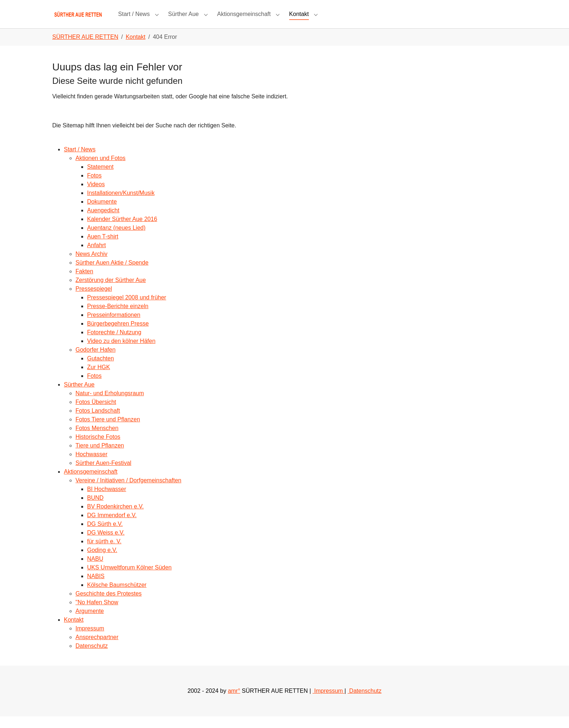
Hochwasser (91, 466)
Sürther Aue (79, 396)
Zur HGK (99, 379)
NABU (95, 570)
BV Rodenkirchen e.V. (115, 518)
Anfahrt (97, 257)
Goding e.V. (102, 562)
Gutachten (101, 370)
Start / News (80, 161)
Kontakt (74, 631)
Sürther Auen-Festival (103, 475)
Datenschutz (92, 657)
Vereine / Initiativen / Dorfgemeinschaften (128, 492)
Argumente (90, 623)
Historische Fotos (98, 448)
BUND (95, 509)
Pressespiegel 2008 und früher (127, 309)
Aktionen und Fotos (101, 170)
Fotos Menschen (97, 440)
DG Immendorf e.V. (112, 527)
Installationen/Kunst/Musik (121, 205)
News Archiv (91, 265)
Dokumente (102, 213)
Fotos (94, 187)
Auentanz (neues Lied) (116, 239)
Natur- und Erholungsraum (110, 405)
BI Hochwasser (107, 501)
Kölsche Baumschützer (117, 596)
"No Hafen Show (97, 614)
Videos (96, 196)
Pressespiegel (94, 300)
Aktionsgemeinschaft (91, 483)
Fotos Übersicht (96, 414)
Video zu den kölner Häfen (121, 353)
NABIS (96, 588)
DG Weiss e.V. (106, 544)
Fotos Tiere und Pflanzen (108, 431)
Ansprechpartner (97, 649)
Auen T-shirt (103, 248)
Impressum (90, 640)
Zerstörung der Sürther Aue (111, 292)
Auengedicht (103, 222)
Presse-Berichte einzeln (118, 318)
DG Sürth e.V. (105, 535)
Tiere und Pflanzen (100, 457)
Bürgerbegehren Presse (118, 335)
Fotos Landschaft (98, 422)
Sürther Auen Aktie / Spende (112, 274)
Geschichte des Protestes (109, 605)
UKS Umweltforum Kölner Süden (129, 579)
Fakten (84, 283)
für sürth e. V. (104, 553)
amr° (234, 702)
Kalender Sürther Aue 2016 (122, 231)
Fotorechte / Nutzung (114, 344)
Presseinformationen (114, 326)
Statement (100, 178)
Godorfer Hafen (95, 361)
